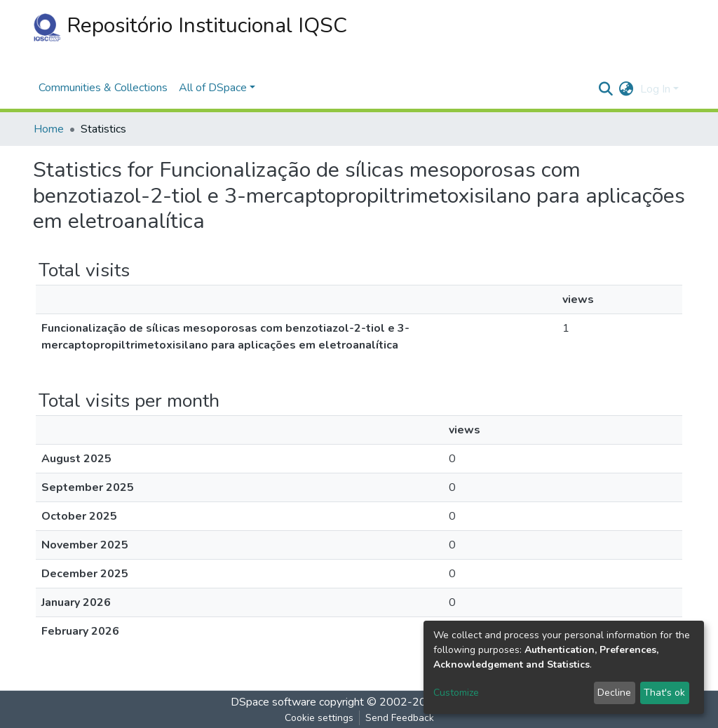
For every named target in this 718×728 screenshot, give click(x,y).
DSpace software (273, 702)
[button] (626, 89)
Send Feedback (400, 718)
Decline (614, 693)
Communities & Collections (103, 88)
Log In (655, 89)
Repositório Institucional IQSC (190, 26)
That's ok (664, 693)
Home (49, 129)
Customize (456, 693)
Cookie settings (319, 718)
